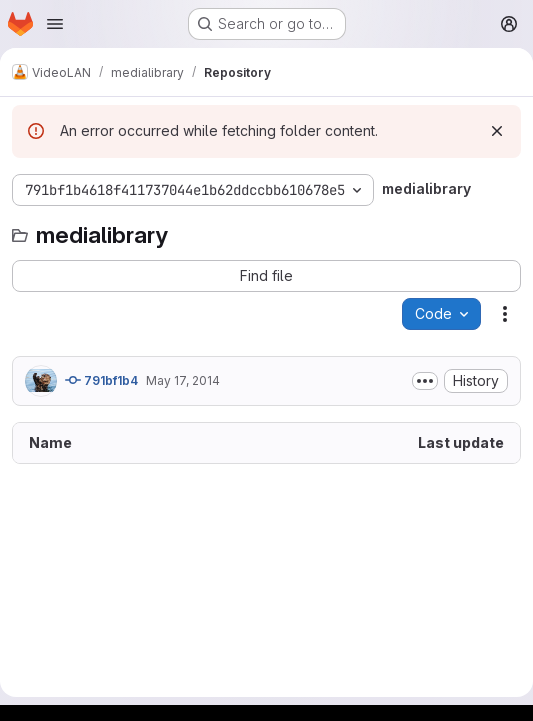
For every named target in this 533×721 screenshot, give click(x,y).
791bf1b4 (101, 380)
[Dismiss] (497, 131)
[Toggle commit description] (425, 381)
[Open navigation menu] (55, 24)
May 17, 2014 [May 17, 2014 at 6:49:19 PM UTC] (183, 380)
